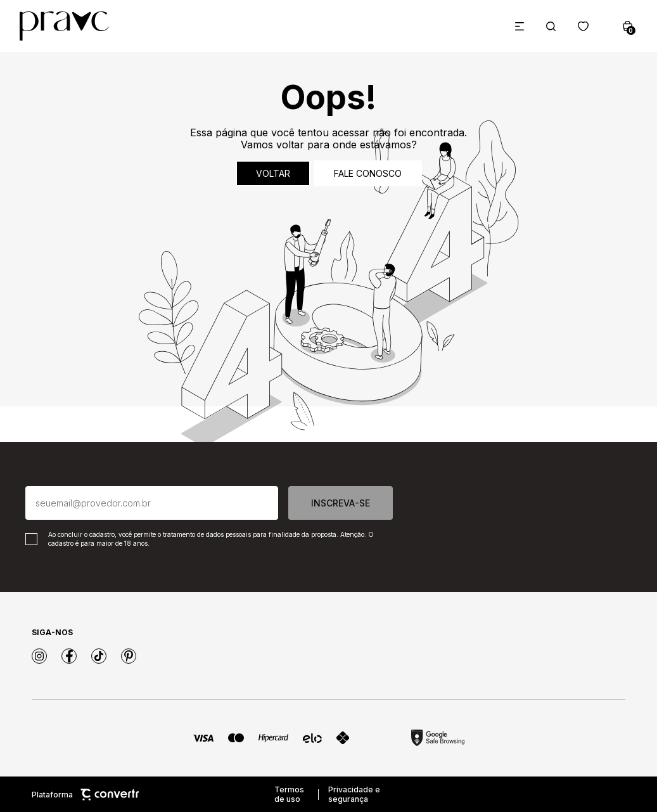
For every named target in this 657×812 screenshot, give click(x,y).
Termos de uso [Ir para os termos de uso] (289, 794)
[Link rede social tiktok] (99, 656)
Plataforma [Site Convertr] (85, 795)
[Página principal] (64, 26)
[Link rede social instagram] (39, 656)
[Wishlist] (583, 26)
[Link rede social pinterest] (129, 656)
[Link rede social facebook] (69, 656)
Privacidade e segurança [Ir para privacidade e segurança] (354, 794)
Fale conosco (368, 173)
